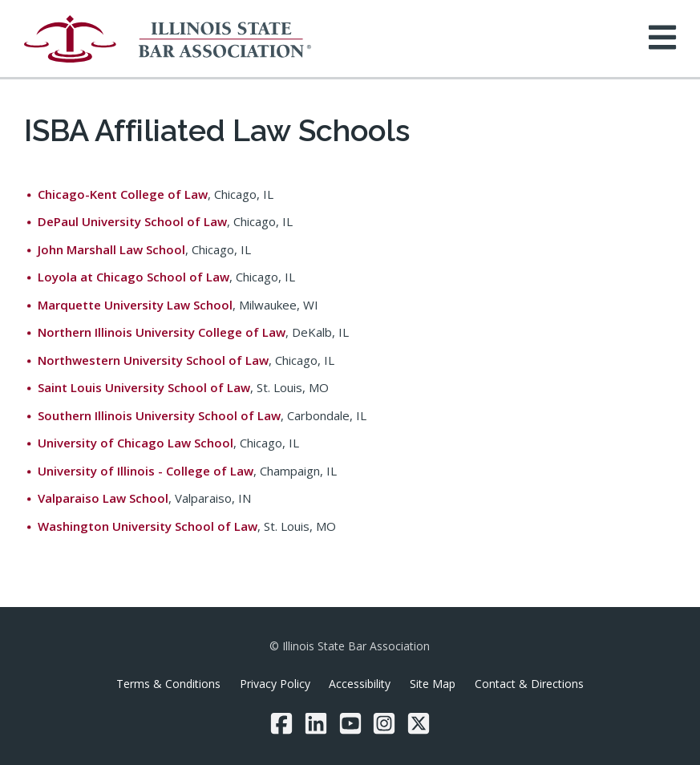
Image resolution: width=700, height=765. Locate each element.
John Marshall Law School (111, 249)
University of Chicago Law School (136, 443)
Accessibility (360, 684)
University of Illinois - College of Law (146, 471)
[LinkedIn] (316, 723)
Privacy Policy (275, 684)
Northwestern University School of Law (153, 360)
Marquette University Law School (135, 305)
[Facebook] (281, 723)
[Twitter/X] (419, 723)
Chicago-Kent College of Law (123, 194)
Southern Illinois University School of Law (159, 415)
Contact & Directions (529, 684)
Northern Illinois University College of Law (162, 332)
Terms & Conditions (168, 684)
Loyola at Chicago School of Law (134, 277)
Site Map (433, 684)
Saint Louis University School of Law (144, 387)
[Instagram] (384, 723)
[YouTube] (350, 723)
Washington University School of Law (148, 526)
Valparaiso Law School (103, 498)
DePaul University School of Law (132, 221)
